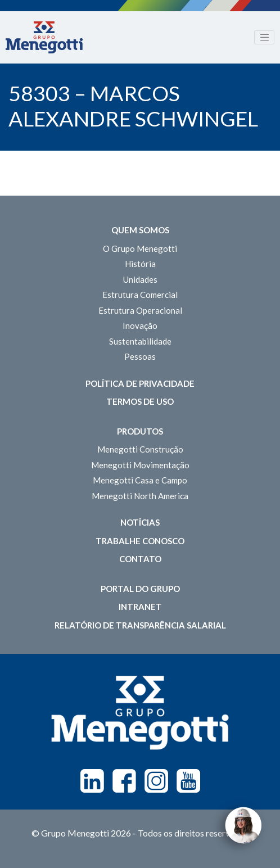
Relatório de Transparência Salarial (140, 625)
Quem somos (140, 230)
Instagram (156, 781)
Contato (140, 559)
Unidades (140, 279)
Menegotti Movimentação (140, 465)
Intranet (140, 607)
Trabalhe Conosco (140, 541)
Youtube (188, 781)
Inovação (140, 325)
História (140, 264)
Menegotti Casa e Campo (140, 480)
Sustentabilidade (140, 341)
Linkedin (92, 781)
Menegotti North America (140, 496)
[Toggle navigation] (264, 38)
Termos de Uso (140, 401)
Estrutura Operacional (140, 310)
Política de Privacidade (140, 383)
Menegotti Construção (140, 449)
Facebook (124, 781)
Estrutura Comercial (140, 295)
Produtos (140, 431)
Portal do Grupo (140, 589)
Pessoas (140, 356)
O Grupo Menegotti (140, 248)
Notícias (140, 522)
